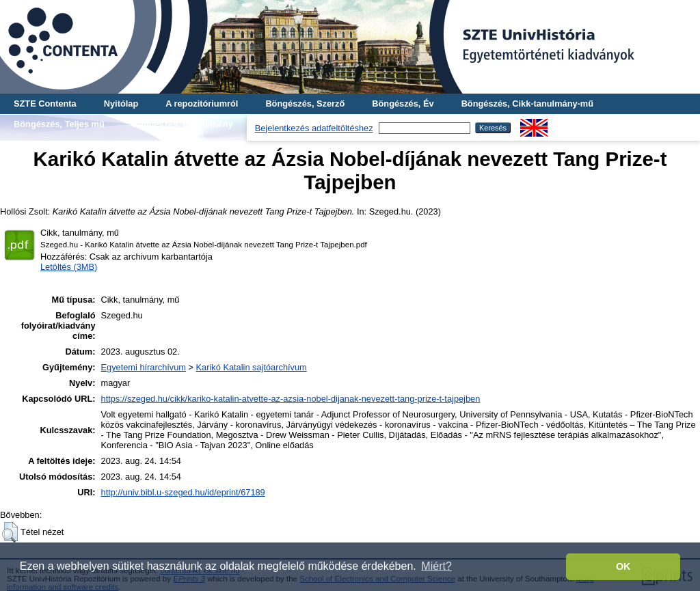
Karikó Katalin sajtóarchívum (252, 367)
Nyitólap (121, 104)
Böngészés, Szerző (305, 104)
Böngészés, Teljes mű (59, 124)
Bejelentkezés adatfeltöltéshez (314, 128)
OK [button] (623, 566)
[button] (10, 532)
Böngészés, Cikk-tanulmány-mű (527, 104)
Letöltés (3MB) (69, 267)
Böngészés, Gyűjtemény (183, 124)
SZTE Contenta (45, 104)
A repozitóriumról (202, 104)
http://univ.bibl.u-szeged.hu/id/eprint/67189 (183, 492)
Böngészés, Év (403, 104)
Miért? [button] (436, 566)
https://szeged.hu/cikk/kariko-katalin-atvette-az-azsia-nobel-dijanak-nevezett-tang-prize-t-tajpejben (291, 399)
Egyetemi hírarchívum (144, 367)
